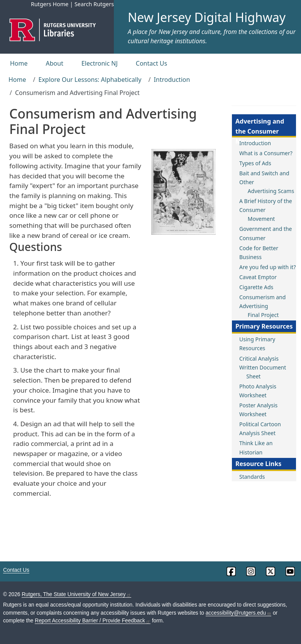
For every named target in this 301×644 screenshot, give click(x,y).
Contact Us (151, 63)
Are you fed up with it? (267, 267)
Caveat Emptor (258, 277)
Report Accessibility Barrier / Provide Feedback (93, 621)
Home (19, 63)
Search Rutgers (94, 4)
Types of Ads (255, 163)
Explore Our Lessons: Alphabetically (90, 80)
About (55, 63)
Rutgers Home (50, 4)
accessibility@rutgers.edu (238, 613)
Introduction (172, 80)
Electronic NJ (100, 63)
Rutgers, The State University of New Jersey (76, 594)
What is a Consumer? (266, 153)
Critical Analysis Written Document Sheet (263, 367)
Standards (252, 477)
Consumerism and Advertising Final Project (262, 306)
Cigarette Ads (256, 287)
